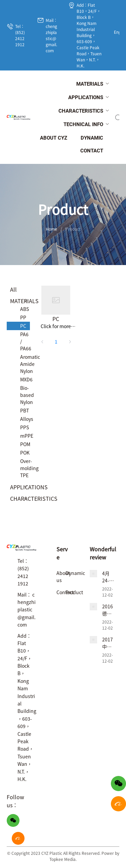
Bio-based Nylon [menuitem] (25, 395)
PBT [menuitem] (25, 410)
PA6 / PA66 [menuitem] (25, 341)
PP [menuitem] (23, 317)
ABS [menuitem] (25, 309)
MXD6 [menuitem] (25, 379)
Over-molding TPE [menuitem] (25, 468)
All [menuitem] (13, 289)
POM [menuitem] (25, 444)
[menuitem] (90, 84)
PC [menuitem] (23, 326)
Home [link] (51, 229)
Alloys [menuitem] (25, 419)
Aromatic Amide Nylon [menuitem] (25, 364)
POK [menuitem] (25, 453)
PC (56, 319)
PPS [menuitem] (25, 427)
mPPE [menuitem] (25, 436)
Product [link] (73, 229)
